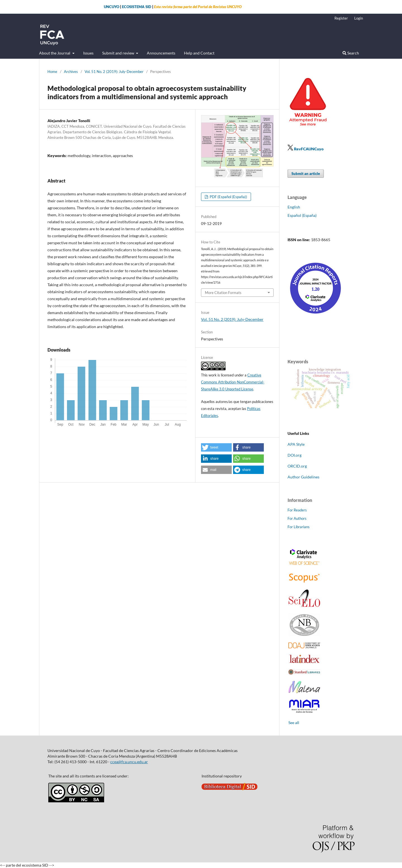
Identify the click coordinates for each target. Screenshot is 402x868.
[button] (216, 447)
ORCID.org (297, 466)
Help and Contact (199, 53)
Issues (88, 53)
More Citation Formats (223, 293)
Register (341, 18)
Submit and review (119, 53)
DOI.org (295, 455)
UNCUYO (112, 7)
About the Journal (55, 53)
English (294, 207)
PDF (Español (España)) (228, 197)
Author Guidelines (303, 477)
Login (359, 18)
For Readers (297, 510)
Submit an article (306, 174)
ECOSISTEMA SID (137, 7)
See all (294, 723)
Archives (71, 72)
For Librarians (299, 527)
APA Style (296, 444)
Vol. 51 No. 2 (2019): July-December (114, 72)
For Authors (297, 518)
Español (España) (302, 215)
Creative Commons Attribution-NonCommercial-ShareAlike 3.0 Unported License (233, 382)
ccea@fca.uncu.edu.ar (129, 762)
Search (351, 53)
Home (52, 72)
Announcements (161, 53)
